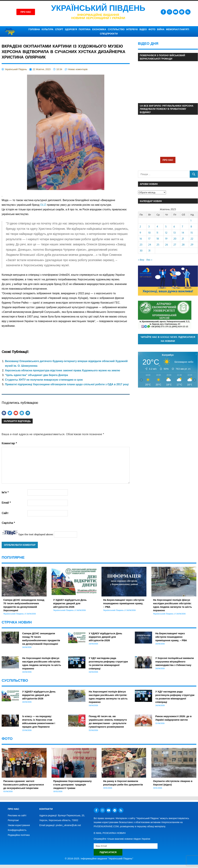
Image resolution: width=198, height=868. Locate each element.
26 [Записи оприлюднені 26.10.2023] (167, 245)
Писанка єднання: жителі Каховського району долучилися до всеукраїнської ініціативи (24, 785)
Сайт (5, 513)
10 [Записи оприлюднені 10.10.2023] (149, 233)
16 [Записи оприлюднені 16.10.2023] (141, 239)
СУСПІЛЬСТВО (116, 29)
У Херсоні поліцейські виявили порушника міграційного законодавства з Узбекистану (175, 662)
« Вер (141, 260)
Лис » (149, 260)
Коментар (9, 443)
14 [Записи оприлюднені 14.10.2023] (183, 233)
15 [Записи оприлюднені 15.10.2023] (192, 233)
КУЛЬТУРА (48, 29)
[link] (43, 205)
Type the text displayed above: (36, 534)
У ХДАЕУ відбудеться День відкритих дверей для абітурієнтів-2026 (70, 603)
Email (6, 503)
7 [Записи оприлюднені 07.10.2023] (182, 227)
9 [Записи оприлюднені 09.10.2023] (140, 233)
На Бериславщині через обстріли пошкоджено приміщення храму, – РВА (124, 603)
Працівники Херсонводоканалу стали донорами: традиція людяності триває (72, 785)
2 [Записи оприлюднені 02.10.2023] (140, 227)
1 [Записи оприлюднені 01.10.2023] (191, 221)
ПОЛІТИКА (85, 29)
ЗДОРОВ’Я (71, 29)
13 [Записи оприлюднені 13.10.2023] (175, 233)
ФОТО (152, 29)
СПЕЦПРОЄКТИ (109, 34)
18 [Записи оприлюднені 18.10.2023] (158, 239)
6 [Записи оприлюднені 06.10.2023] (174, 227)
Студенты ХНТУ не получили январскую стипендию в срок (44, 380)
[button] (4, 413)
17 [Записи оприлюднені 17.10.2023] (149, 239)
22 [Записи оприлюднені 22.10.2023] (192, 239)
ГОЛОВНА (34, 29)
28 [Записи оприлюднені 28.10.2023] (183, 245)
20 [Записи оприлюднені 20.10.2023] (175, 239)
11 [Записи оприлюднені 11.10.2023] (157, 233)
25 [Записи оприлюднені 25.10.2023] (158, 245)
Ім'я (5, 492)
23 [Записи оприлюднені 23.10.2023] (141, 245)
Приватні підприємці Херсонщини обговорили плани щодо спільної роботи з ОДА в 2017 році (67, 384)
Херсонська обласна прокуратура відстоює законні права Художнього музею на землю (63, 370)
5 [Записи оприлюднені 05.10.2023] (166, 227)
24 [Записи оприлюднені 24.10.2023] (150, 245)
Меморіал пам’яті (178, 29)
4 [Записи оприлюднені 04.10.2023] (157, 227)
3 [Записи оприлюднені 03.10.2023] (149, 227)
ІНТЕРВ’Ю (132, 29)
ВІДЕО (143, 29)
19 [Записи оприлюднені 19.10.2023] (166, 239)
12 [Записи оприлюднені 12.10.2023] (166, 233)
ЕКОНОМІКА (99, 29)
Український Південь (98, 8)
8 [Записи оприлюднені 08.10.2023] (191, 227)
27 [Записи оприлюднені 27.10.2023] (175, 245)
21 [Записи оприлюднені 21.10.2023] (183, 239)
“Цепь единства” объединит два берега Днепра (36, 375)
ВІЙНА (161, 29)
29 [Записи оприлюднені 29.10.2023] (192, 245)
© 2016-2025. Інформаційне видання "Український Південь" (99, 858)
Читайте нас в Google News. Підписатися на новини (168, 339)
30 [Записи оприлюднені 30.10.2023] (141, 251)
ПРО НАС (168, 160)
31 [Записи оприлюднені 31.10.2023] (149, 251)
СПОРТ (59, 29)
